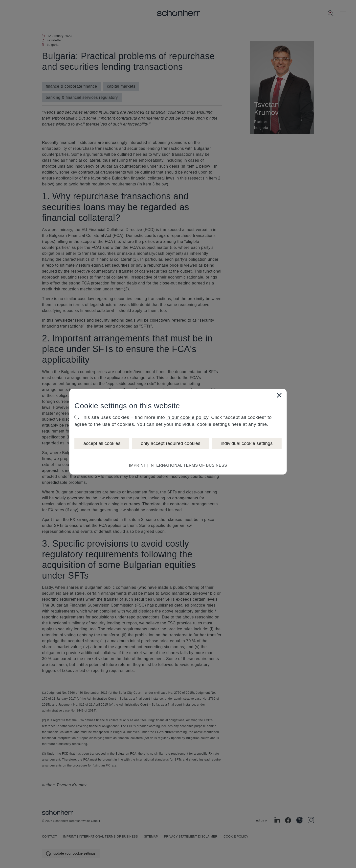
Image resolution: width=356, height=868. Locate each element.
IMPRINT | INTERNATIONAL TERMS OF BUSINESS (178, 465)
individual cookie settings (247, 443)
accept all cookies (102, 443)
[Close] (279, 395)
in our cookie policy (187, 417)
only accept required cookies (170, 443)
